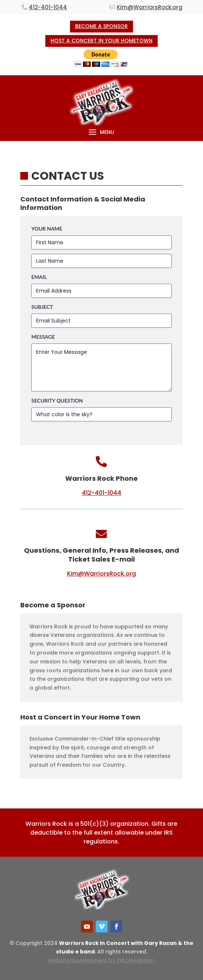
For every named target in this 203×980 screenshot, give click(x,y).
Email (39, 277)
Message (43, 337)
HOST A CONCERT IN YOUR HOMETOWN (101, 41)
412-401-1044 (48, 7)
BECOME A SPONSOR (101, 26)
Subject (42, 307)
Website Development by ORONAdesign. (102, 960)
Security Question (57, 401)
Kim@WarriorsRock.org (150, 7)
